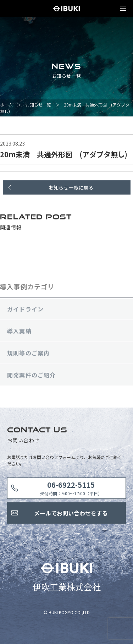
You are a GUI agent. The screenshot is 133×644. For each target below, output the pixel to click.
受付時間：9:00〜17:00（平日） (71, 488)
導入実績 (19, 332)
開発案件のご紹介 (32, 376)
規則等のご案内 (28, 354)
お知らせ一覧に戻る (71, 187)
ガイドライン (25, 310)
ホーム (6, 105)
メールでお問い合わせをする (71, 513)
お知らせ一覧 (38, 105)
